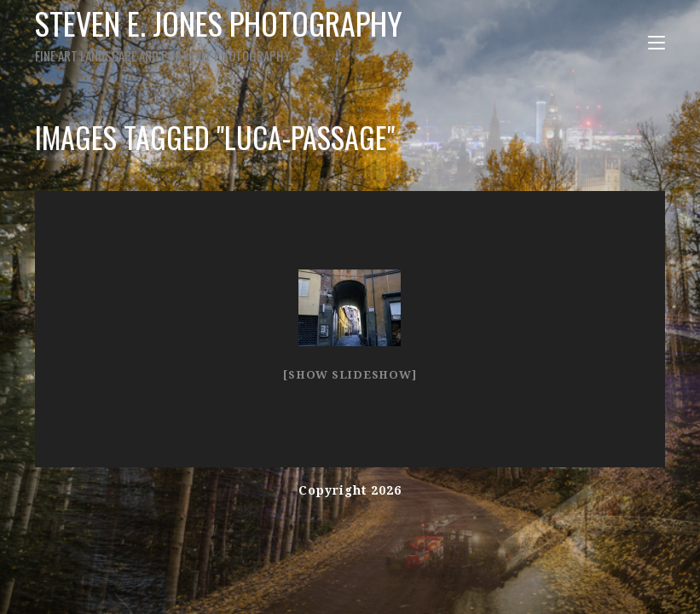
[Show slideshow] (350, 375)
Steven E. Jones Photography (219, 33)
